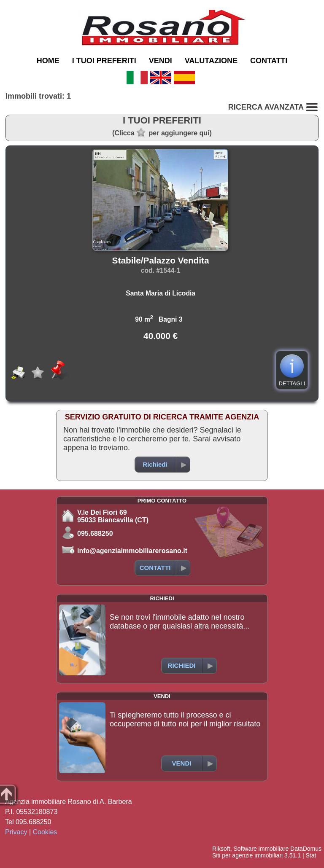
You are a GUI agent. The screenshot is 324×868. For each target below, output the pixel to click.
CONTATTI (269, 61)
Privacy (16, 832)
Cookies (45, 832)
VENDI (161, 61)
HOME (48, 61)
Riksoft (221, 849)
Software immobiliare (261, 849)
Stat (311, 855)
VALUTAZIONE (211, 61)
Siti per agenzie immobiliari (247, 855)
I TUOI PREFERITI (104, 61)
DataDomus (306, 849)
